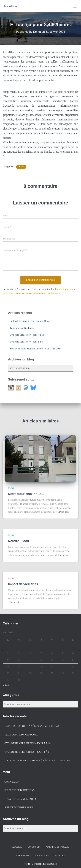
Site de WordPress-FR (19, 808)
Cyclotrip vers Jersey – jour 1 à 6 (26, 342)
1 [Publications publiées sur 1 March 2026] (73, 647)
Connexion (12, 782)
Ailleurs (60, 856)
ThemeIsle (52, 864)
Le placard (42, 856)
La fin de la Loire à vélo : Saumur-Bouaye (31, 321)
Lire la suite (64, 512)
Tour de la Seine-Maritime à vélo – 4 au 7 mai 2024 (35, 349)
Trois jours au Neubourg (22, 328)
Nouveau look (18, 541)
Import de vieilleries (23, 584)
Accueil (17, 847)
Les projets (23, 856)
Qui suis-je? (34, 847)
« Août (6, 685)
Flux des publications (20, 790)
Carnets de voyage (57, 847)
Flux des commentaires (21, 799)
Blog (21, 167)
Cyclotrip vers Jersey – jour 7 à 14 (27, 335)
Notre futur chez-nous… (26, 494)
